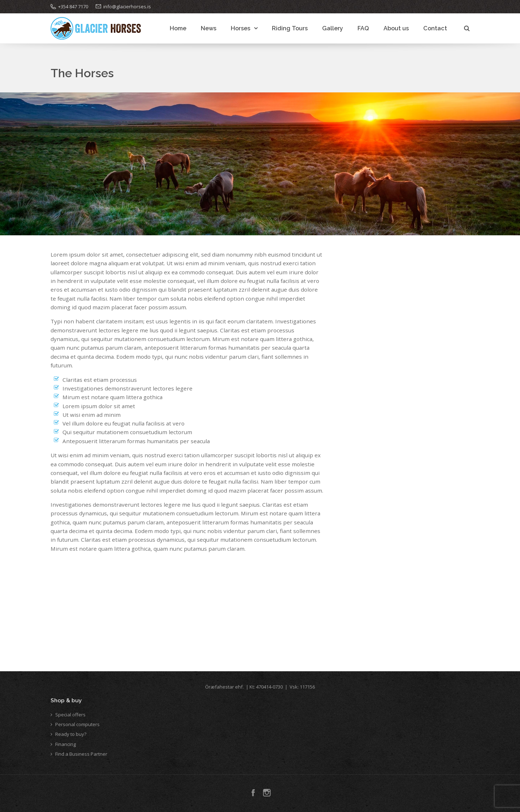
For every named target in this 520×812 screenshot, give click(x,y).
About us (396, 28)
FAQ (363, 28)
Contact (435, 28)
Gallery (333, 28)
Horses (240, 28)
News (209, 28)
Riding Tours (290, 28)
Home (178, 28)
